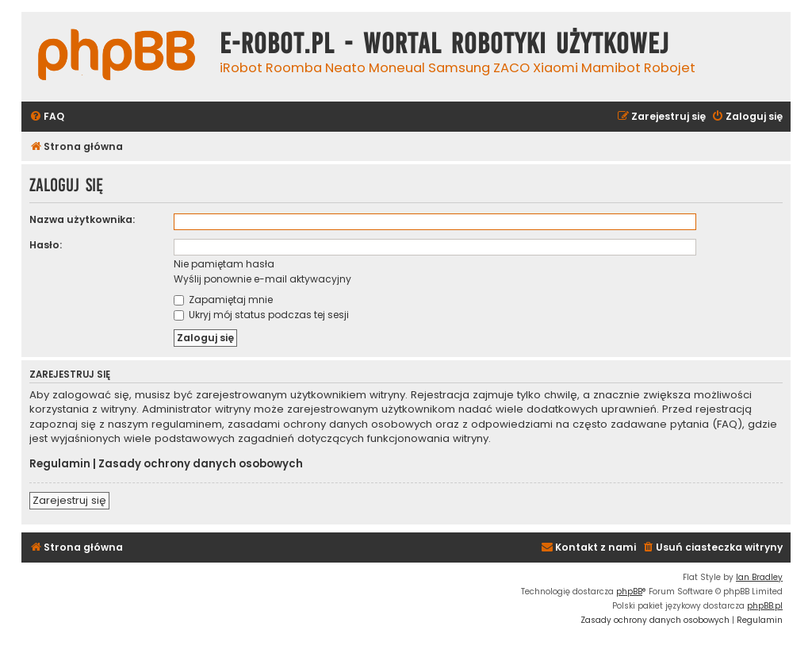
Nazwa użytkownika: (82, 219)
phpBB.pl (765, 606)
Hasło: (46, 245)
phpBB (629, 592)
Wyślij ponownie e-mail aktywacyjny (262, 279)
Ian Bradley (759, 577)
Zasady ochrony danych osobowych (201, 464)
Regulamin (60, 464)
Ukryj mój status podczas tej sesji (261, 315)
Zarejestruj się (69, 500)
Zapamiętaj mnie (223, 300)
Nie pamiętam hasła (224, 264)
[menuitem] (47, 117)
